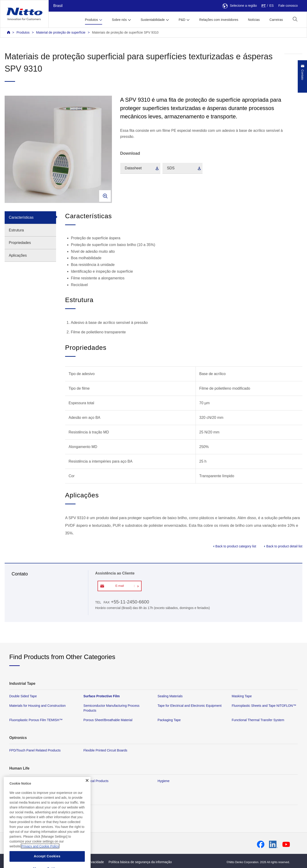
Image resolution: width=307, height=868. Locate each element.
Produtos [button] (91, 20)
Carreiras (276, 20)
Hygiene (164, 781)
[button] (295, 19)
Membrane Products (24, 781)
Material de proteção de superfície (61, 32)
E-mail (120, 586)
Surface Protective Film (101, 696)
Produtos (23, 32)
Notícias (254, 20)
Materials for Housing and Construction (37, 706)
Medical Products (96, 781)
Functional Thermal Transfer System (258, 720)
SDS (171, 168)
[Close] (87, 792)
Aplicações (18, 255)
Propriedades (20, 243)
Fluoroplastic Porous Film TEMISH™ (36, 720)
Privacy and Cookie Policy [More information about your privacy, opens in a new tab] (40, 857)
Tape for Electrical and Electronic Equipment (190, 706)
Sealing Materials (170, 696)
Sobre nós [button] (119, 20)
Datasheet (133, 168)
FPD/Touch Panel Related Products (35, 751)
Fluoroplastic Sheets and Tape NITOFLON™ (264, 706)
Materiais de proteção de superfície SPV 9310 (125, 32)
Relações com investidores (219, 20)
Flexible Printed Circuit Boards (105, 751)
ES (271, 6)
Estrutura (16, 230)
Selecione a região (240, 6)
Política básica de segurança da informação (140, 862)
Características (21, 217)
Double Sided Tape (23, 696)
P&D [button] (182, 20)
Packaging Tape (169, 720)
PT (264, 6)
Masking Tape (242, 696)
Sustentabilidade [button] (153, 20)
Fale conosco (288, 6)
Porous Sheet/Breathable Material (108, 720)
